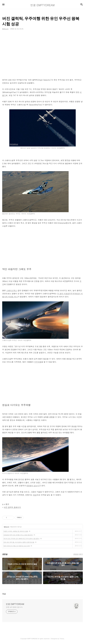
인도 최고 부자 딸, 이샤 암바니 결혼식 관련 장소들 (19, 542)
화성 (35, 495)
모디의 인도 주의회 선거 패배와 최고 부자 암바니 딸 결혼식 (21, 538)
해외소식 (7, 527)
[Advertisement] (42, 54)
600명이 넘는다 (33, 486)
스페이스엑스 (12, 290)
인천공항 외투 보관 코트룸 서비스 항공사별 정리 (18, 535)
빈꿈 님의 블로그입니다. (14, 607)
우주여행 (38, 362)
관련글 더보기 (78, 554)
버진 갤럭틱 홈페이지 (12, 507)
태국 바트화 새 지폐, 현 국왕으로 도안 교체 (17, 546)
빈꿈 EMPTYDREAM (15, 604)
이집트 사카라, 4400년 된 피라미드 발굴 (16, 531)
